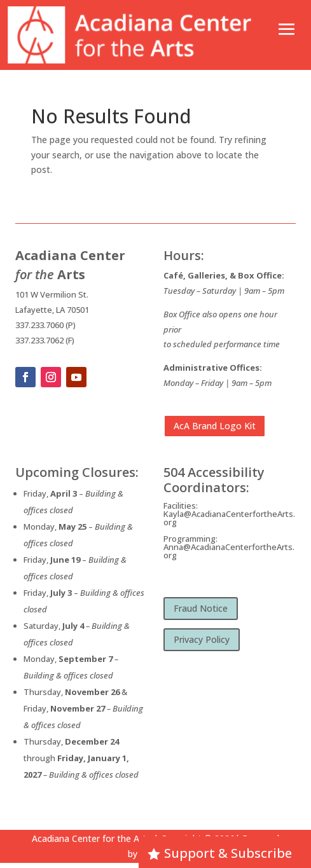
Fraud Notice (201, 608)
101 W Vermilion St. (52, 294)
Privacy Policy (202, 639)
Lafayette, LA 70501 (52, 310)
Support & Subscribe (228, 853)
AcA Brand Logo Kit (215, 426)
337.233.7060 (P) (45, 325)
